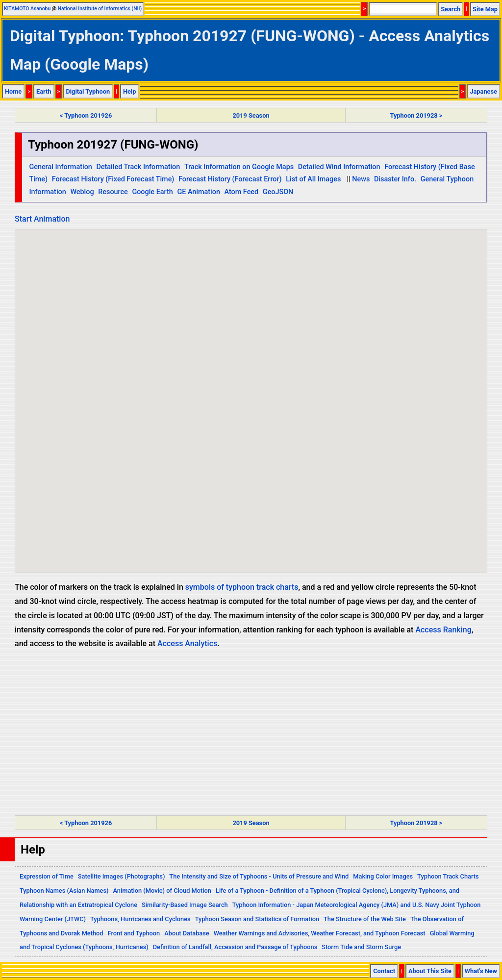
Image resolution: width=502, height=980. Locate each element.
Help (130, 91)
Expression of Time (47, 876)
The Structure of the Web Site (365, 919)
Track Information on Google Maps (239, 167)
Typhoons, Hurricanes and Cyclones (140, 919)
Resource (113, 192)
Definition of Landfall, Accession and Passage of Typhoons (235, 947)
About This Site (430, 971)
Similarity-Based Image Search (185, 905)
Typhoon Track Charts (448, 876)
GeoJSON (278, 192)
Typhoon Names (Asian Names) (64, 891)
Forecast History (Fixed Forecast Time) (113, 179)
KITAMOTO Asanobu (27, 9)
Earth (44, 91)
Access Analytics (187, 643)
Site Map (485, 9)
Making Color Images (383, 876)
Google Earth (152, 192)
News (361, 179)
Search (451, 9)
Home (13, 91)
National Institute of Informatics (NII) (100, 9)
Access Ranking (443, 630)
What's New (481, 971)
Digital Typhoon (88, 91)
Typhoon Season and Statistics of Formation (257, 919)
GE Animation (199, 192)
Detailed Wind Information (339, 167)
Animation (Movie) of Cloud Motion (162, 891)
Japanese (483, 91)
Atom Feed (242, 192)
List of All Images (313, 179)
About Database (187, 933)
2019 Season (251, 115)
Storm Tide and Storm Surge (361, 947)
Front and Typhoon (134, 933)
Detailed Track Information (138, 167)
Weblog (82, 192)
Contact (384, 971)
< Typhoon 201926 (86, 115)
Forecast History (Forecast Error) (230, 179)
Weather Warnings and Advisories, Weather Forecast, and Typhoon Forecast (320, 933)
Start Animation (42, 219)
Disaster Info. (395, 179)
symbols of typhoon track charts (242, 587)
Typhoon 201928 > (416, 115)
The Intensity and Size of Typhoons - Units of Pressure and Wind (259, 876)
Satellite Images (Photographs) (122, 876)
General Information (60, 167)
